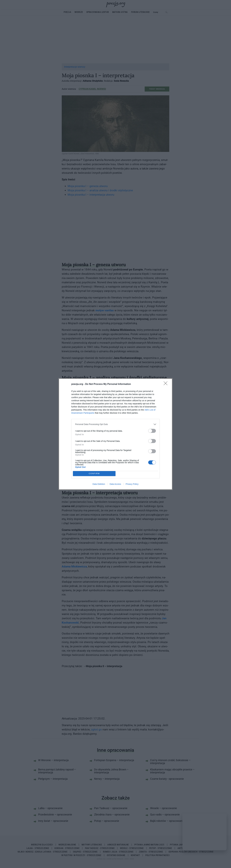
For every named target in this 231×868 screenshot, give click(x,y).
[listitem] (115, 424)
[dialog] (115, 434)
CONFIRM (94, 473)
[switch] (152, 431)
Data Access (115, 484)
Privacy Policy (132, 484)
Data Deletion (99, 484)
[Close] (166, 384)
